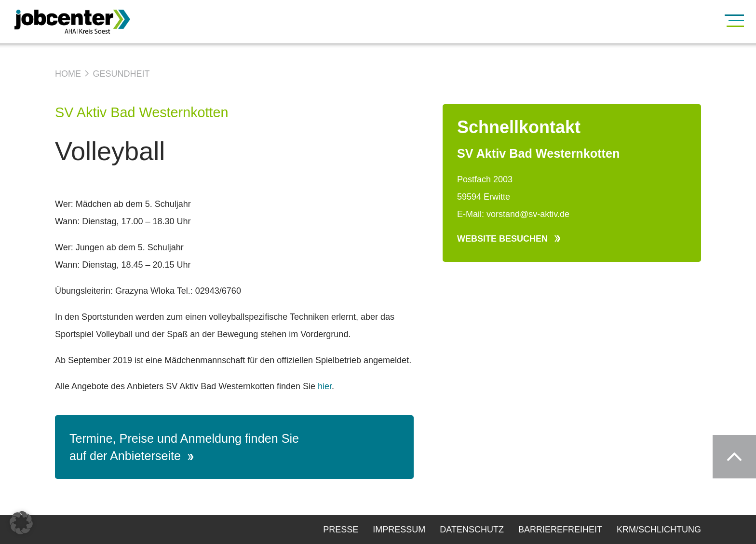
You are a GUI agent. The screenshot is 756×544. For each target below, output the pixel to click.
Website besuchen (509, 239)
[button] (21, 523)
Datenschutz (472, 530)
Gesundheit (121, 74)
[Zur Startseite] (87, 22)
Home (68, 74)
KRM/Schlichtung (659, 530)
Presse (341, 530)
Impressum (399, 530)
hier (325, 386)
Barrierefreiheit (560, 530)
